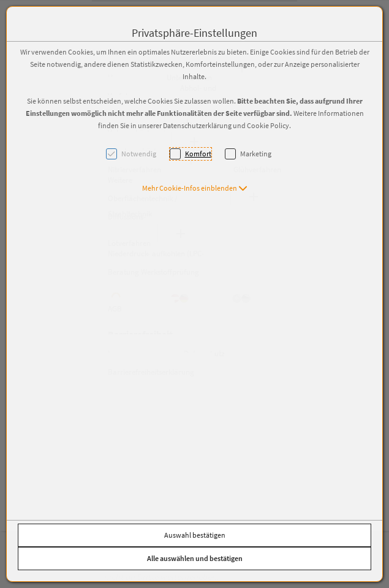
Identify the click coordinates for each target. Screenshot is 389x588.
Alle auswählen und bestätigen (195, 558)
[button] (195, 188)
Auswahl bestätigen (195, 535)
